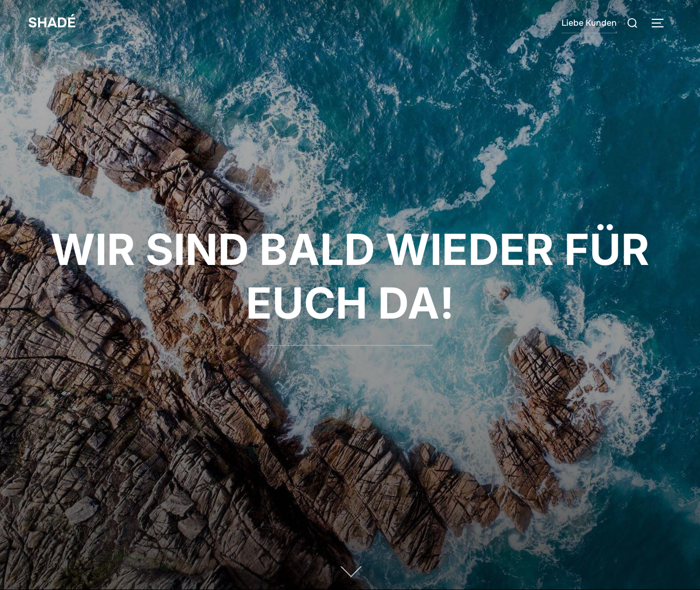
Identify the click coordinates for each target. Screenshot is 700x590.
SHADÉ (52, 23)
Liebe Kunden (589, 23)
